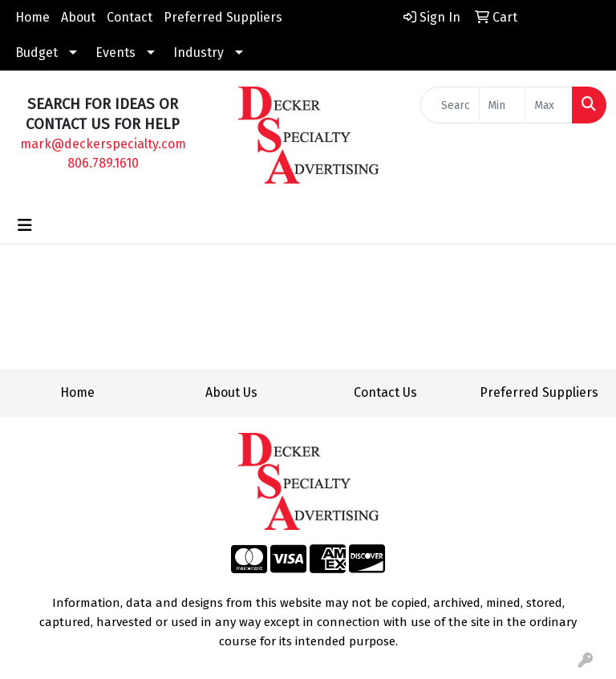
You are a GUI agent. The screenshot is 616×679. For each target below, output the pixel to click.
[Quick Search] (450, 105)
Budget (36, 53)
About (78, 17)
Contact (130, 17)
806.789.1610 (103, 163)
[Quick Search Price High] (549, 105)
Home (32, 17)
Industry (199, 53)
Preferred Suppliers (223, 17)
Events (115, 53)
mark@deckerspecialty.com (103, 144)
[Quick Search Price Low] (503, 105)
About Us (231, 392)
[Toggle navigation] (25, 225)
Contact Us (385, 392)
